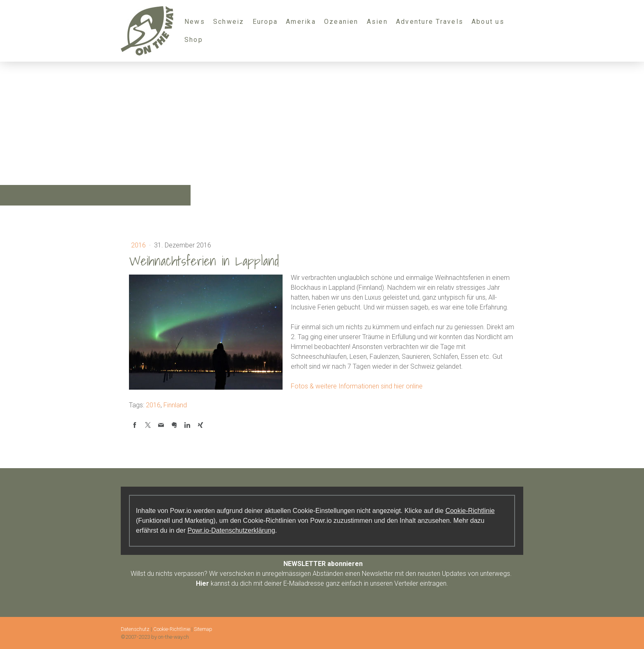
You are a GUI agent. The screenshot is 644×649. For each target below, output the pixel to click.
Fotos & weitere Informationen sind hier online (357, 386)
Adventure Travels (430, 22)
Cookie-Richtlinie (470, 511)
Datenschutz (135, 629)
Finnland (175, 405)
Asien (377, 22)
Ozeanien (341, 22)
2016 (139, 245)
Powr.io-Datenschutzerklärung (231, 530)
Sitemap (203, 629)
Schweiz (229, 22)
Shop (194, 40)
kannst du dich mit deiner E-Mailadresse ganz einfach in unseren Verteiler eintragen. (322, 583)
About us (488, 22)
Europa (265, 22)
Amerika (301, 22)
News (195, 22)
